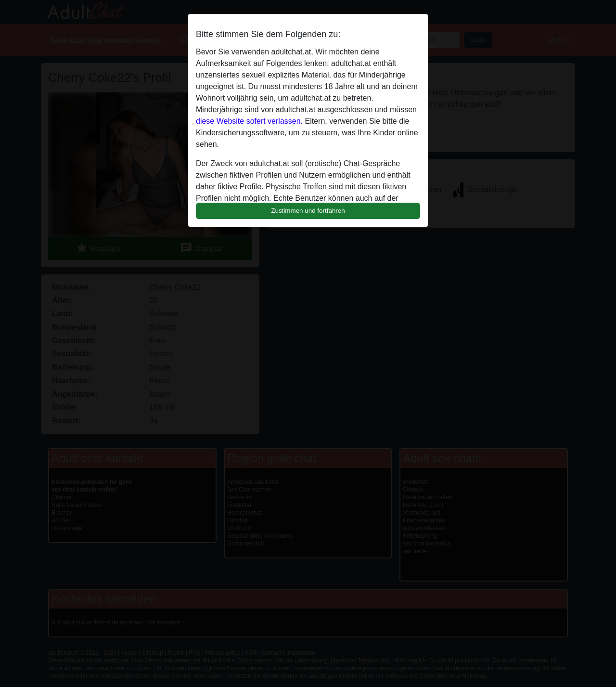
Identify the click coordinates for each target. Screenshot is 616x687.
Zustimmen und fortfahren (308, 211)
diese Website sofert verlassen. (249, 121)
